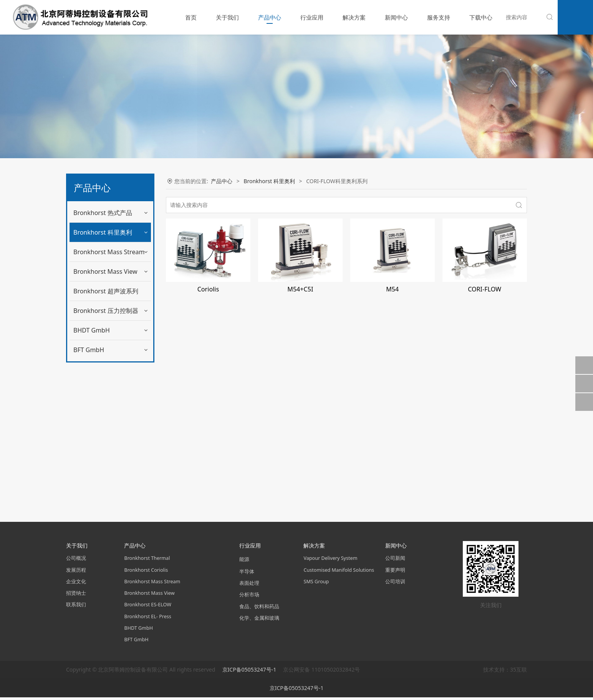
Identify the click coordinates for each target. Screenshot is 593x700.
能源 (244, 562)
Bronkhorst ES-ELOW (147, 607)
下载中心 (481, 17)
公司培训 (395, 584)
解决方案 (354, 17)
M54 (392, 289)
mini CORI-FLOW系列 (105, 252)
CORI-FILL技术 (97, 347)
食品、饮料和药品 (259, 609)
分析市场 (249, 597)
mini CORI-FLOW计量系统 (111, 315)
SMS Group (316, 584)
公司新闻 (395, 561)
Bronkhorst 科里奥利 (103, 232)
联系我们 (76, 607)
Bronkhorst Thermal (147, 561)
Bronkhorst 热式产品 (103, 213)
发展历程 (76, 572)
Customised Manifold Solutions (339, 572)
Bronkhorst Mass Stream (109, 398)
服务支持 (439, 17)
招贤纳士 (76, 595)
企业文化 (76, 584)
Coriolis (208, 289)
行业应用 (312, 17)
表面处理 (249, 586)
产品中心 (270, 17)
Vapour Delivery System (330, 561)
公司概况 (76, 561)
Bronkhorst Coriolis (146, 572)
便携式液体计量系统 (103, 363)
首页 (191, 17)
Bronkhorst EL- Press (147, 619)
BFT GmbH (89, 496)
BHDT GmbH (92, 477)
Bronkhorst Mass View (105, 418)
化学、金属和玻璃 (259, 620)
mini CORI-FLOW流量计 (108, 267)
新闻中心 (396, 17)
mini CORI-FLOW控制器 (108, 284)
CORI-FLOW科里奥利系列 (110, 331)
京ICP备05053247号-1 (250, 672)
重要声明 (395, 572)
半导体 (247, 574)
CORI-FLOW (485, 289)
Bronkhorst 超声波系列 (106, 437)
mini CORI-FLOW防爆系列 (111, 299)
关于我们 (227, 17)
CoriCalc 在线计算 (101, 378)
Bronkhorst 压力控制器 (106, 457)
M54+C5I (300, 289)
